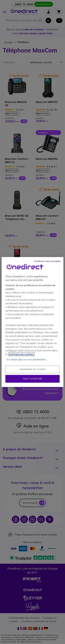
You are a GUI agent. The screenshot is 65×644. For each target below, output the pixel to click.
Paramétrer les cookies (32, 369)
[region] (32, 322)
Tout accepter (32, 379)
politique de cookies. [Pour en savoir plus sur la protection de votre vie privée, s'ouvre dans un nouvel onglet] (21, 354)
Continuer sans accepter (47, 261)
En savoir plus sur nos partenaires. (27, 359)
